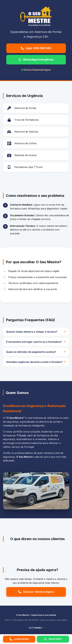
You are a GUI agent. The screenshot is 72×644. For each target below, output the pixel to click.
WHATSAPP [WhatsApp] (53, 639)
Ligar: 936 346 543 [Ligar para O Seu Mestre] (36, 48)
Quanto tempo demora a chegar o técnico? (32, 332)
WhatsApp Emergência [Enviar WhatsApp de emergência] (36, 60)
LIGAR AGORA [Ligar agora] (19, 639)
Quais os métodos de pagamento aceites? (31, 352)
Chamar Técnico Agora (36, 592)
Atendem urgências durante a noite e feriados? (34, 362)
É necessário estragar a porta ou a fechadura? (34, 342)
